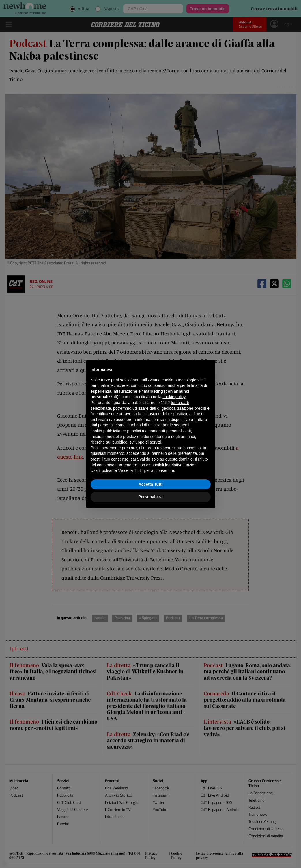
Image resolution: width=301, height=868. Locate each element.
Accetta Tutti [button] (151, 484)
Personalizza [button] (151, 497)
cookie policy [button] (174, 397)
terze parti (180, 403)
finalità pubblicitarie (108, 431)
